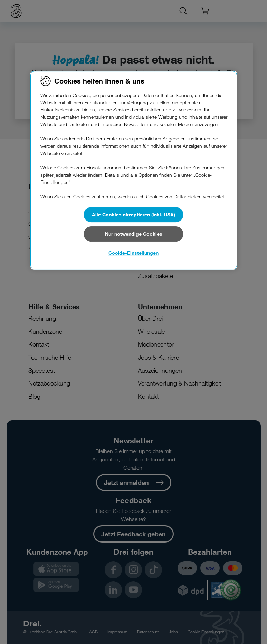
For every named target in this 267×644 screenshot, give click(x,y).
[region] (134, 170)
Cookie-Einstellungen (133, 253)
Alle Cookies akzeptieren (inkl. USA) (133, 214)
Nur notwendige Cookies (134, 234)
